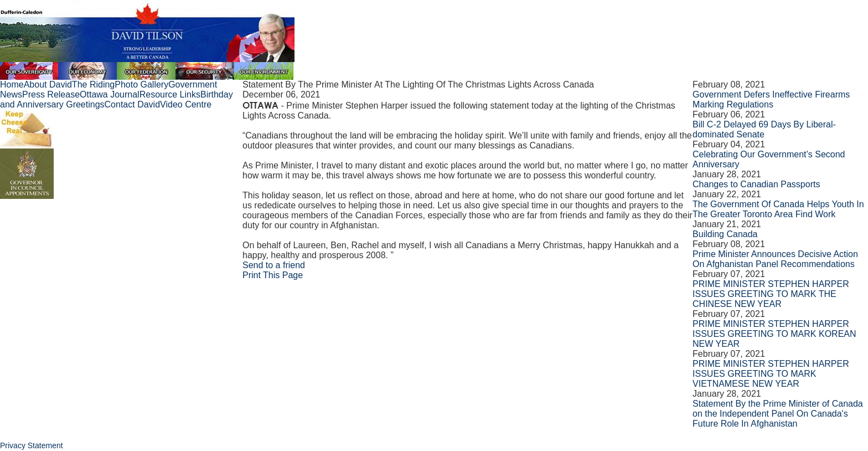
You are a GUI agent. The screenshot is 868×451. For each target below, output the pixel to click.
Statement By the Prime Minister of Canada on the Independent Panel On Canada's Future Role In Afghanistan (778, 414)
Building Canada (725, 234)
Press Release (51, 94)
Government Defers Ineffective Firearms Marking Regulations (771, 99)
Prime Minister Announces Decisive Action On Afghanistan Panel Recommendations (775, 259)
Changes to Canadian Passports (756, 184)
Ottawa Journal (110, 94)
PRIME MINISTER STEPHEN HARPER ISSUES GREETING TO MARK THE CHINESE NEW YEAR (771, 294)
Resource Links (170, 94)
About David (48, 84)
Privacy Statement (32, 445)
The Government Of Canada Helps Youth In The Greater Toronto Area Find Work (778, 209)
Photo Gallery (141, 84)
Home (12, 84)
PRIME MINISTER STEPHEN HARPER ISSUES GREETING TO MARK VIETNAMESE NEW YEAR (771, 374)
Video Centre (186, 104)
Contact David (133, 104)
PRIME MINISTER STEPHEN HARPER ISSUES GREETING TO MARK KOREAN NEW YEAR (774, 334)
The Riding (93, 84)
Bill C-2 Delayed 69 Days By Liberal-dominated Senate (764, 129)
